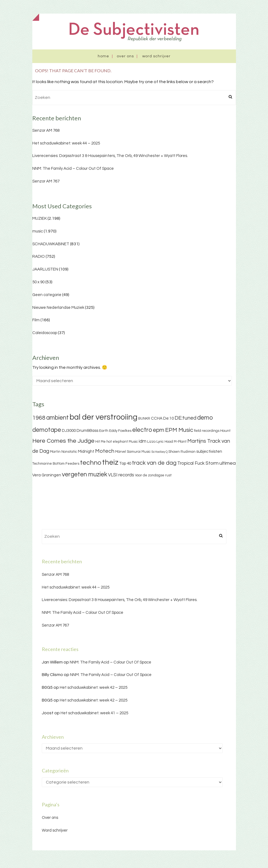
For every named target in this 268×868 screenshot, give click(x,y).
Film (36, 320)
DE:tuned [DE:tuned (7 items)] (185, 418)
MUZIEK (40, 218)
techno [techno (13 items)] (91, 463)
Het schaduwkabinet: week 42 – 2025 (94, 688)
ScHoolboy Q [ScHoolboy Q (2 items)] (160, 452)
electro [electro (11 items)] (142, 430)
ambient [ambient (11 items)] (57, 418)
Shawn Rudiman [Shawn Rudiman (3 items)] (182, 452)
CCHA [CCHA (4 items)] (157, 418)
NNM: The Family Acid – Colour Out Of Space (73, 169)
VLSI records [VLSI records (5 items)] (121, 475)
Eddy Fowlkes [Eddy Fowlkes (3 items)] (120, 431)
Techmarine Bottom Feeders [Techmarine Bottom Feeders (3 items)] (56, 464)
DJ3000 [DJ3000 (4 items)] (69, 431)
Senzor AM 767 (46, 181)
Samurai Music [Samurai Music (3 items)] (139, 452)
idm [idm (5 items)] (143, 441)
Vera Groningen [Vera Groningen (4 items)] (47, 475)
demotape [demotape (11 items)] (47, 430)
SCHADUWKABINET (51, 244)
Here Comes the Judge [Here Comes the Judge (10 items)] (63, 441)
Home (103, 56)
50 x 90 (38, 282)
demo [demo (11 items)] (205, 418)
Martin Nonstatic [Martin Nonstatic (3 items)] (64, 452)
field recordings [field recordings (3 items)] (207, 431)
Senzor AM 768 (46, 130)
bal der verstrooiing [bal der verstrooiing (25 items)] (103, 417)
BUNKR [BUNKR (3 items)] (144, 419)
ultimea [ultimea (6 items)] (228, 463)
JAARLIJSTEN (45, 269)
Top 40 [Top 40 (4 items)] (125, 463)
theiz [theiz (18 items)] (110, 463)
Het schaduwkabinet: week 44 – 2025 (66, 143)
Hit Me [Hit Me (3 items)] (100, 442)
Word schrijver (156, 56)
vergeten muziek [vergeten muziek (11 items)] (85, 474)
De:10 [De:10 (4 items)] (168, 418)
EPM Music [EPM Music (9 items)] (179, 430)
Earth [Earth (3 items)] (104, 431)
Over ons (125, 56)
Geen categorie (47, 295)
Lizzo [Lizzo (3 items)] (151, 442)
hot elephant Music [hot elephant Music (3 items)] (122, 442)
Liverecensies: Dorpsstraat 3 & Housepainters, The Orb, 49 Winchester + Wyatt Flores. (110, 156)
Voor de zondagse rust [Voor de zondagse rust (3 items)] (153, 475)
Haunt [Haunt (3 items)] (225, 431)
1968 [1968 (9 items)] (39, 418)
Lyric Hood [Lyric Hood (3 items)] (165, 442)
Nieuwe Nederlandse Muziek (58, 308)
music (38, 231)
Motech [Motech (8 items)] (105, 451)
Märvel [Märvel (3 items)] (121, 452)
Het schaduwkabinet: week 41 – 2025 (94, 713)
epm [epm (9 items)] (159, 430)
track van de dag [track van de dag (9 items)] (154, 463)
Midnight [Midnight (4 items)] (86, 452)
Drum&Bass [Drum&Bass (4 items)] (87, 431)
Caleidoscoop (45, 333)
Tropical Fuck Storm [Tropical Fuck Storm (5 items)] (198, 463)
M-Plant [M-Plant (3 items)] (180, 442)
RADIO (39, 257)
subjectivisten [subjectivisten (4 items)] (209, 452)
